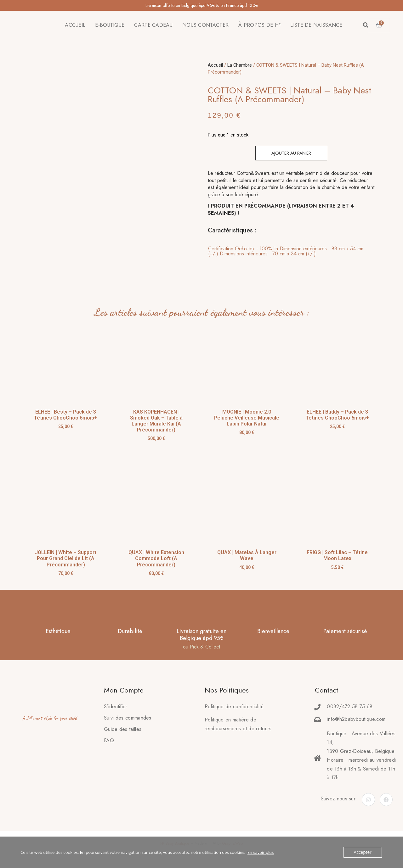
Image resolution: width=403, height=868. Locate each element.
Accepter (363, 852)
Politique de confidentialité (234, 708)
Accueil (215, 65)
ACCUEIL (75, 25)
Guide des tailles (123, 731)
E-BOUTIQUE (110, 25)
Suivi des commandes (128, 719)
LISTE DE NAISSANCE (316, 25)
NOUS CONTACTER (205, 25)
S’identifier (116, 708)
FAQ (109, 742)
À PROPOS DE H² (259, 25)
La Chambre (240, 65)
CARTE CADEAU (153, 25)
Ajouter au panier (291, 153)
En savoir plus (261, 852)
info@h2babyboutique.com (356, 721)
